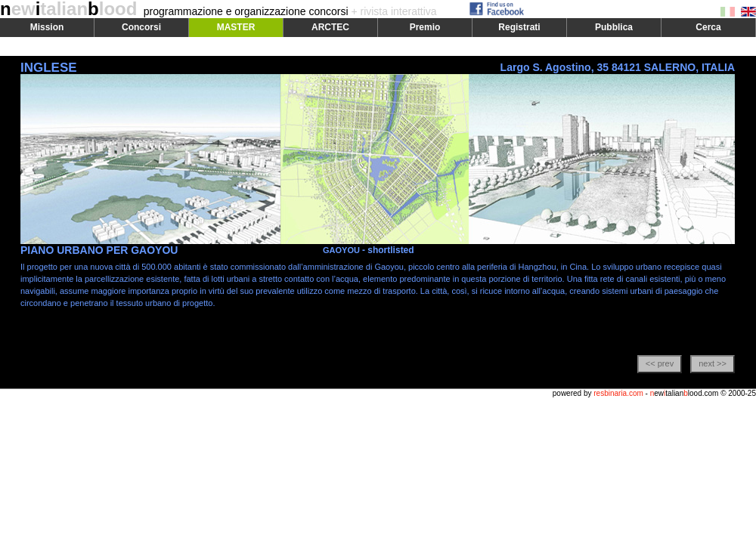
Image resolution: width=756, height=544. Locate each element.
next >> (713, 363)
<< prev (660, 363)
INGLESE (49, 68)
